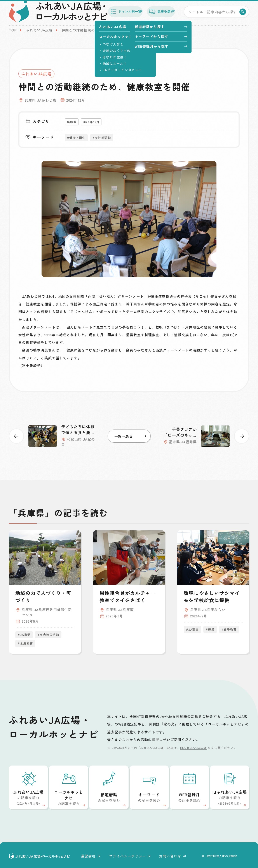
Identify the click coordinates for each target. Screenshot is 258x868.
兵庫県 (72, 122)
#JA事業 (24, 635)
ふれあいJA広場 (39, 30)
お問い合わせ (172, 856)
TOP (13, 30)
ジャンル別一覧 (109, 13)
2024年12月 (91, 122)
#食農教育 (25, 643)
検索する (243, 13)
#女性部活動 (102, 138)
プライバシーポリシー (130, 856)
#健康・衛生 (76, 138)
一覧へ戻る (130, 436)
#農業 (210, 629)
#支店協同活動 (48, 635)
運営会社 (91, 856)
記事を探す (155, 13)
